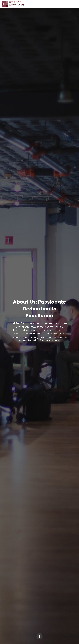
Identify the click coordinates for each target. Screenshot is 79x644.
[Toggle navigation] (76, 3)
